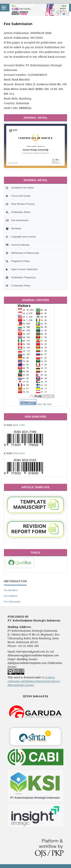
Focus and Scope (18, 196)
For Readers (11, 590)
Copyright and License (21, 237)
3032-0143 (19, 453)
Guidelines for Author (20, 188)
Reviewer (14, 228)
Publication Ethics (18, 212)
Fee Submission (17, 220)
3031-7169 (19, 425)
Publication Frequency (21, 277)
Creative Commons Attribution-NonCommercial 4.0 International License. (34, 681)
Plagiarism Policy (18, 261)
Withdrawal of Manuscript (22, 253)
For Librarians (12, 602)
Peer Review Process (20, 204)
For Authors (11, 596)
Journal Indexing (18, 245)
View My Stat (44, 404)
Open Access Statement (22, 269)
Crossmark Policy (18, 286)
